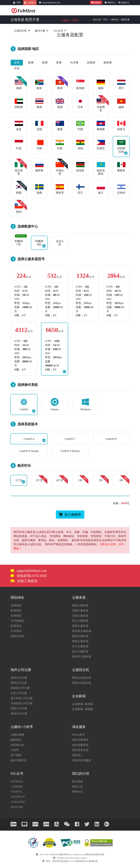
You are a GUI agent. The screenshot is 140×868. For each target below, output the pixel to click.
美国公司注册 (19, 683)
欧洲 (45, 63)
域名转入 (125, 3)
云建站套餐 (17, 735)
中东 (17, 68)
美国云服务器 (80, 626)
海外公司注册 (94, 20)
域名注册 (29, 20)
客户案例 (16, 755)
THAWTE (16, 792)
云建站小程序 (70, 20)
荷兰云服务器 (80, 621)
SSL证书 (58, 31)
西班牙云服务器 (82, 657)
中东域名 (16, 631)
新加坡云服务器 (82, 631)
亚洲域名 (16, 605)
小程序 (15, 750)
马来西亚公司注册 (22, 703)
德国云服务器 (80, 605)
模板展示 (16, 740)
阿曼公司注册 (19, 708)
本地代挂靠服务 (82, 760)
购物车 (96, 3)
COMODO (17, 787)
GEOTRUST (18, 797)
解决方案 (40, 31)
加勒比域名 (17, 636)
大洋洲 (74, 63)
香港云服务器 (80, 636)
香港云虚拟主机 (82, 678)
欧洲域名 (16, 610)
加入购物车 (70, 515)
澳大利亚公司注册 (22, 698)
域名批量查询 (80, 745)
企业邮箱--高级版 (83, 709)
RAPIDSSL (17, 781)
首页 (17, 20)
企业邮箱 (115, 20)
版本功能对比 (19, 760)
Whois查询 (78, 735)
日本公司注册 (19, 693)
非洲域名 (16, 616)
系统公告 (78, 787)
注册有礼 (32, 3)
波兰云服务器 (80, 651)
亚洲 (31, 63)
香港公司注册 (19, 678)
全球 (17, 63)
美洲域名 (16, 626)
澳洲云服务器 (80, 641)
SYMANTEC (18, 802)
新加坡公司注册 (20, 688)
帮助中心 (112, 3)
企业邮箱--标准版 (83, 704)
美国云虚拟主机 (82, 683)
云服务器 (48, 20)
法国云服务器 (80, 616)
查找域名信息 (80, 750)
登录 (19, 3)
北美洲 (91, 63)
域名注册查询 (80, 740)
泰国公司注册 (19, 714)
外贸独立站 (17, 745)
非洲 (59, 63)
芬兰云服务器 (80, 646)
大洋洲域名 (17, 621)
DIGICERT (17, 807)
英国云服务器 (80, 610)
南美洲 (108, 63)
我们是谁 (78, 781)
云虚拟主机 (20, 31)
